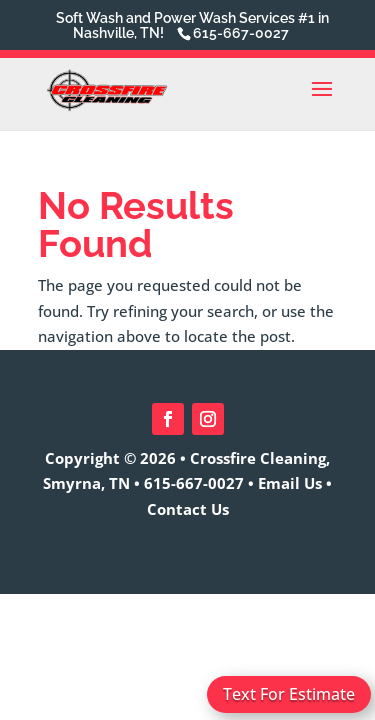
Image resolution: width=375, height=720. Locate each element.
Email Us (290, 483)
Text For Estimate (289, 694)
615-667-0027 (194, 483)
